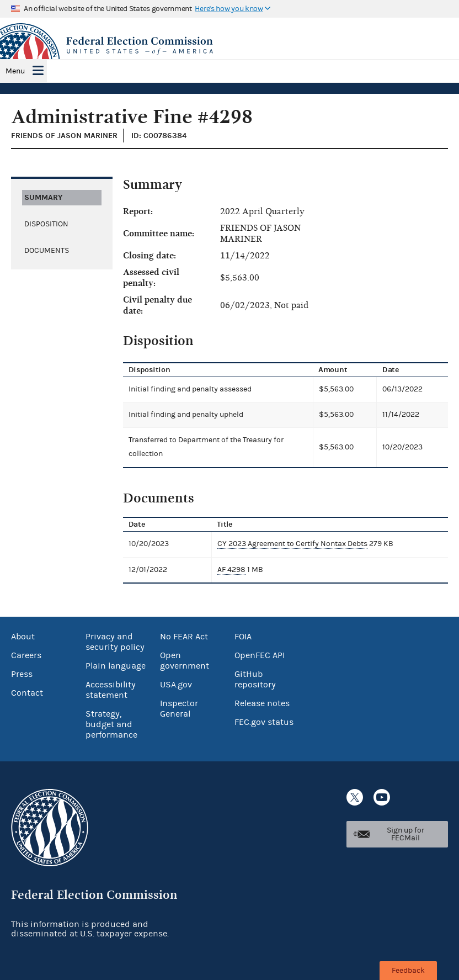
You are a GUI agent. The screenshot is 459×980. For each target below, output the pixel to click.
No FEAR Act (184, 637)
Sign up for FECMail (405, 834)
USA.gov (176, 685)
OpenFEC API (260, 655)
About (23, 637)
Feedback (408, 971)
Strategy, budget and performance (111, 724)
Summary (43, 197)
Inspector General (179, 709)
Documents (47, 251)
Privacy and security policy (115, 642)
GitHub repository (255, 679)
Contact (27, 693)
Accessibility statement (111, 690)
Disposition (46, 224)
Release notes (262, 703)
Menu (15, 71)
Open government (185, 661)
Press (22, 674)
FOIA (243, 637)
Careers (26, 655)
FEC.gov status (264, 722)
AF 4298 (231, 570)
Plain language (116, 666)
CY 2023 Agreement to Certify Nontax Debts (292, 544)
